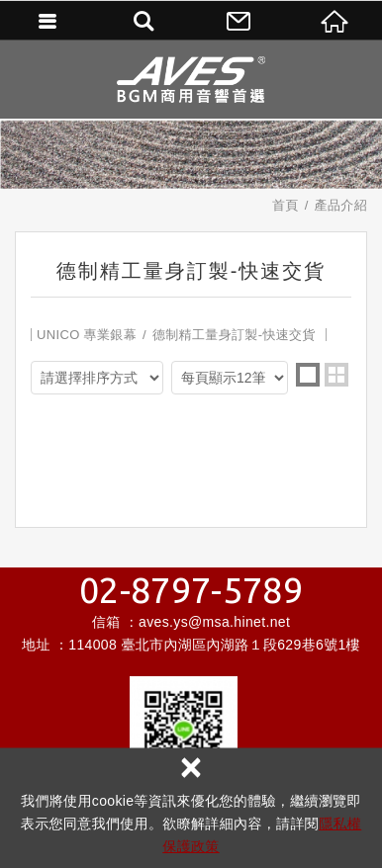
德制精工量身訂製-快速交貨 (234, 335)
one (308, 375)
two (336, 375)
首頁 (286, 205)
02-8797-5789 (191, 590)
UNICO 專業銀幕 (87, 335)
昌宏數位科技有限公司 (191, 79)
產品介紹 (341, 205)
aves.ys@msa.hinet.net (214, 622)
